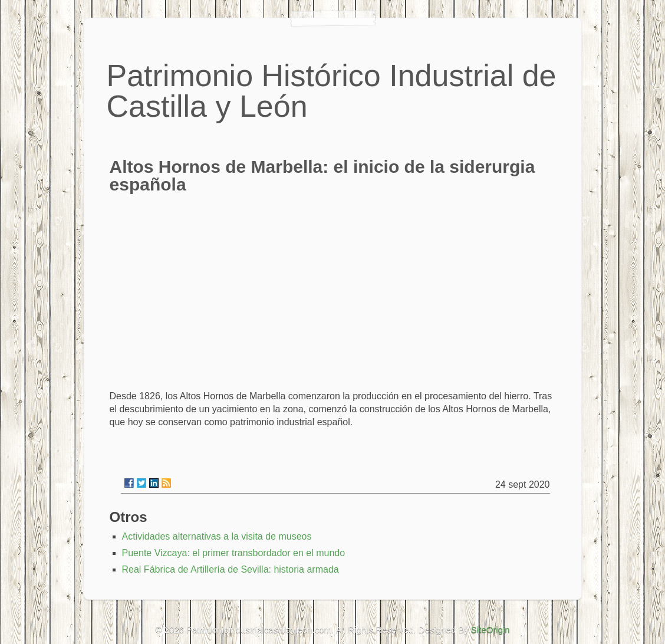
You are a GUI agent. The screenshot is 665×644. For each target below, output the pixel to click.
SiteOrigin (490, 630)
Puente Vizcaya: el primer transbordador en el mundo (234, 553)
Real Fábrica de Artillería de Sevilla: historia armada (231, 569)
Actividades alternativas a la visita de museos (217, 536)
